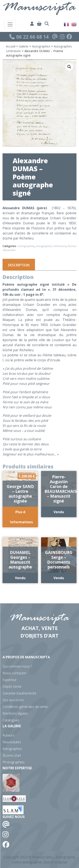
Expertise (9, 680)
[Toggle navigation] (10, 24)
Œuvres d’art (12, 755)
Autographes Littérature (51, 246)
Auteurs (8, 735)
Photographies (14, 762)
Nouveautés (12, 742)
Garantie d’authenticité (19, 693)
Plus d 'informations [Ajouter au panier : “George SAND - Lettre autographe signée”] (21, 517)
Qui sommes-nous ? (17, 666)
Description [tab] (19, 265)
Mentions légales (15, 713)
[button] (69, 67)
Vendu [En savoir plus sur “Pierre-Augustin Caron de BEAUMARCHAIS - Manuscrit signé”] (59, 512)
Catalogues (11, 720)
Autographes (41, 46)
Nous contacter (14, 673)
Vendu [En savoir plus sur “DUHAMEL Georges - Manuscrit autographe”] (20, 578)
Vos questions (13, 700)
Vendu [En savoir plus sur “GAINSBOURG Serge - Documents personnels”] (59, 578)
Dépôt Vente (12, 687)
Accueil (11, 46)
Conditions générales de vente (25, 707)
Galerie (24, 46)
